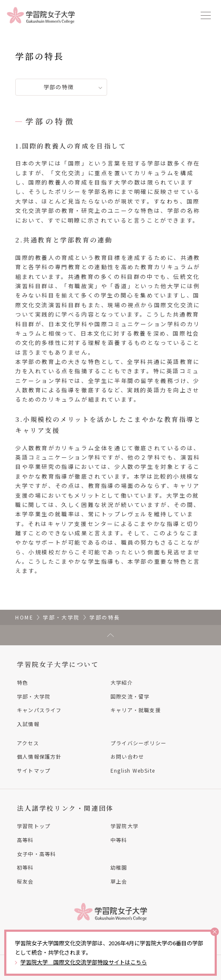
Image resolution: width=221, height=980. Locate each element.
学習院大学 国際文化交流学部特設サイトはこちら (84, 962)
